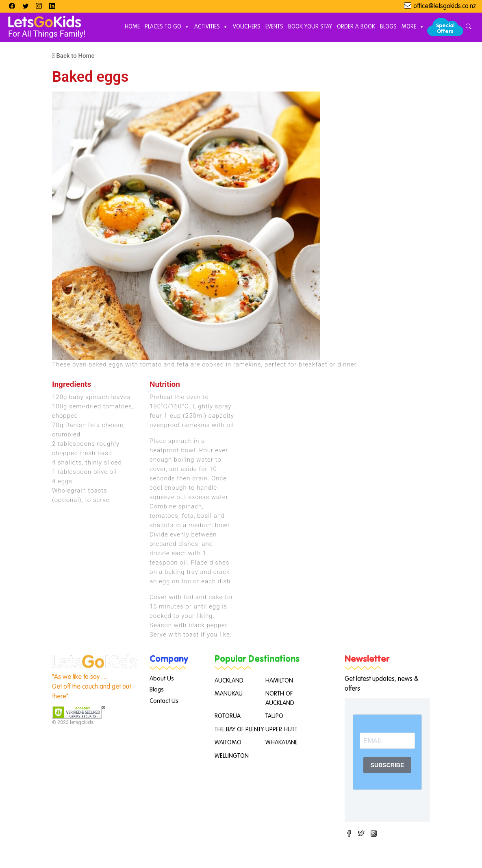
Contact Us (164, 701)
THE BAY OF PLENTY (239, 730)
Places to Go (167, 27)
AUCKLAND (229, 681)
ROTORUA (228, 716)
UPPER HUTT (281, 730)
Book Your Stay (310, 27)
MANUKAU (229, 694)
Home (132, 27)
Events (274, 27)
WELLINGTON (232, 756)
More (413, 27)
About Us (162, 679)
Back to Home (73, 56)
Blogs (388, 27)
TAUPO (274, 716)
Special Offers (445, 29)
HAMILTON (279, 681)
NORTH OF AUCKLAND (280, 698)
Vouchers (247, 27)
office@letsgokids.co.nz (445, 7)
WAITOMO (228, 743)
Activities (211, 27)
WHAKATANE (282, 743)
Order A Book (356, 27)
